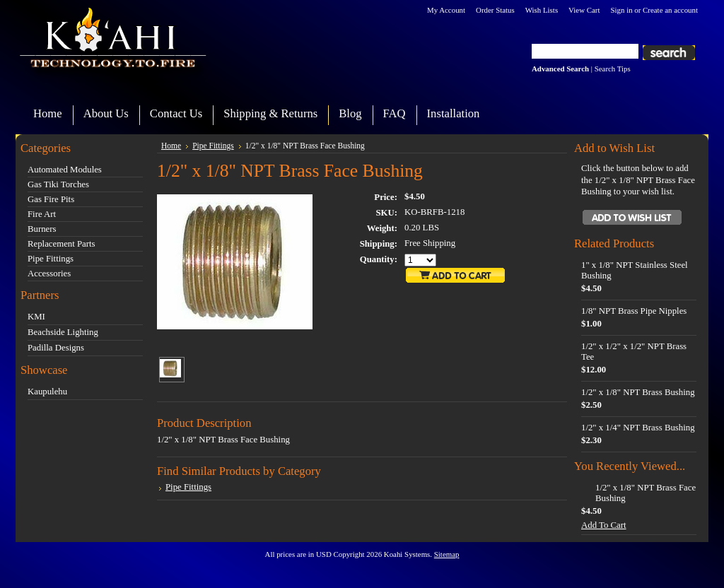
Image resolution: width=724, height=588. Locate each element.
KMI (36, 317)
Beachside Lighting (63, 332)
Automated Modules (65, 170)
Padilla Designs (56, 348)
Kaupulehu (47, 392)
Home (171, 146)
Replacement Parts (62, 244)
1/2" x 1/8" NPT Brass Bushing (638, 392)
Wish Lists (542, 10)
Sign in (621, 10)
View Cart (584, 10)
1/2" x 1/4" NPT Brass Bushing (638, 428)
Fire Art (42, 214)
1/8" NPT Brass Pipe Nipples (634, 311)
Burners (42, 229)
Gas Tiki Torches (58, 184)
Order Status (495, 10)
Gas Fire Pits (51, 199)
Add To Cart (604, 525)
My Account (446, 10)
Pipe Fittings (51, 259)
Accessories (49, 274)
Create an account (670, 10)
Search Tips (613, 69)
